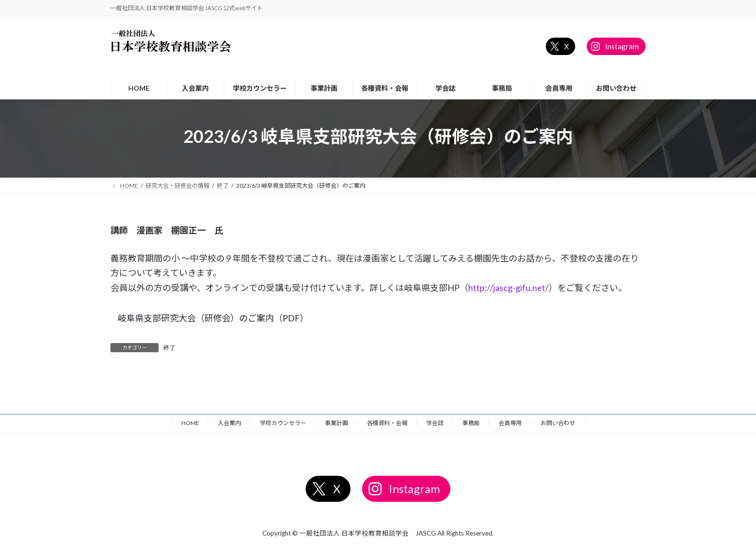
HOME (190, 423)
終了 (169, 348)
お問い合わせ (558, 423)
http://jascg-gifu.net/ (508, 288)
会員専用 (510, 423)
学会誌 (435, 423)
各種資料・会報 (387, 423)
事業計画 (337, 423)
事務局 (471, 423)
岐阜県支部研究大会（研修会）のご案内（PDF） (213, 318)
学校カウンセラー (283, 423)
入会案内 (229, 423)
